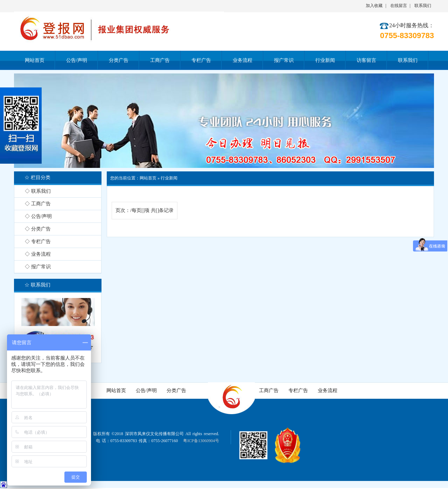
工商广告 (269, 391)
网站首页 (148, 178)
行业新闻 (169, 178)
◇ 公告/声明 (38, 216)
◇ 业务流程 (38, 254)
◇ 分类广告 (38, 229)
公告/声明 (146, 391)
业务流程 (328, 391)
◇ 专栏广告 (38, 242)
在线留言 (399, 6)
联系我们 (423, 6)
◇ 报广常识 (38, 267)
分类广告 (176, 391)
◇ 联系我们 (38, 191)
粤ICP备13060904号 (201, 441)
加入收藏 (374, 6)
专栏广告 (298, 391)
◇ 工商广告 (38, 204)
